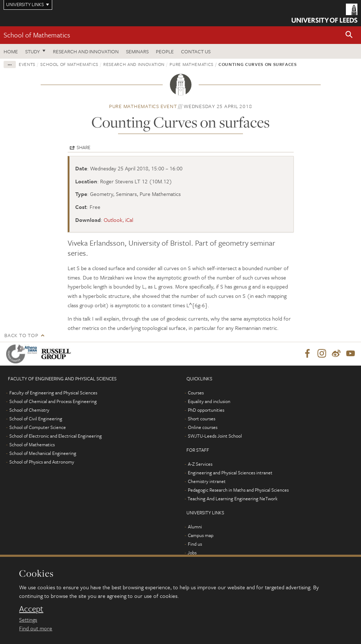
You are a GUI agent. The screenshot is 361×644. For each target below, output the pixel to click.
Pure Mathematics (191, 64)
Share (84, 147)
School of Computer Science (38, 428)
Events (27, 64)
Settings (28, 620)
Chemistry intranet (207, 482)
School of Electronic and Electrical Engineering (56, 436)
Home (11, 51)
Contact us (196, 51)
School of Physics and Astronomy (42, 462)
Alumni (195, 527)
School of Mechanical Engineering (43, 453)
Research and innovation (134, 64)
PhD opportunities (206, 410)
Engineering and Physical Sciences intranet (230, 473)
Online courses (203, 428)
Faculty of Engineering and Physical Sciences (53, 393)
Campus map (201, 536)
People (165, 51)
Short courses (202, 419)
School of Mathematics (37, 35)
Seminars (137, 51)
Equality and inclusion (209, 402)
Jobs (192, 553)
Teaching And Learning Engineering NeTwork (233, 499)
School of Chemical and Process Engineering (53, 402)
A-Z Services (200, 464)
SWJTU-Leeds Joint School (215, 436)
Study (33, 51)
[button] (349, 35)
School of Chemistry (29, 410)
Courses (196, 393)
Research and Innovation (86, 51)
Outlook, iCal (118, 220)
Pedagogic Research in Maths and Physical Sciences (238, 490)
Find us (195, 544)
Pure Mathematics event (143, 106)
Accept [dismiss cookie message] (31, 609)
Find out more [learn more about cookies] (36, 628)
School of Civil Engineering (36, 419)
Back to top (21, 335)
